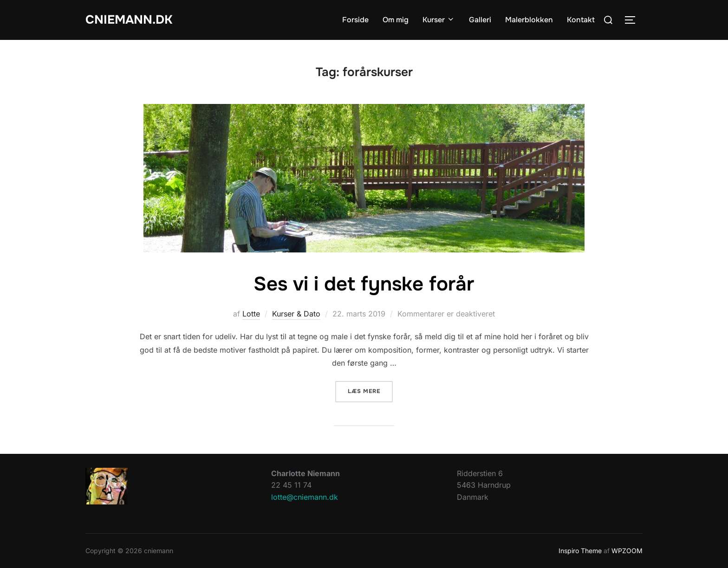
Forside (355, 20)
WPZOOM (627, 551)
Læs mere (370, 390)
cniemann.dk (129, 20)
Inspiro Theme (580, 551)
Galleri (480, 20)
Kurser (439, 20)
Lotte (251, 314)
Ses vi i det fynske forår (364, 284)
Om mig (396, 20)
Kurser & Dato (296, 314)
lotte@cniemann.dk (305, 497)
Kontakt (581, 20)
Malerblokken (529, 20)
